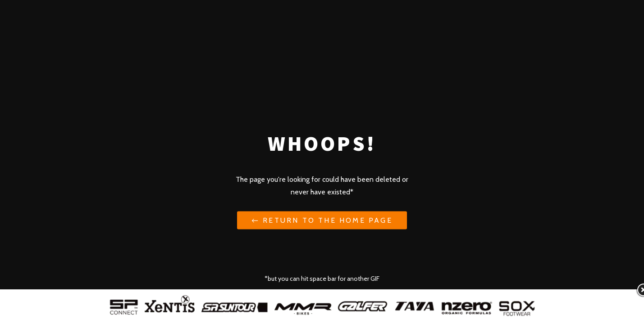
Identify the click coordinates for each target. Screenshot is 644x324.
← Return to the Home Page (322, 220)
